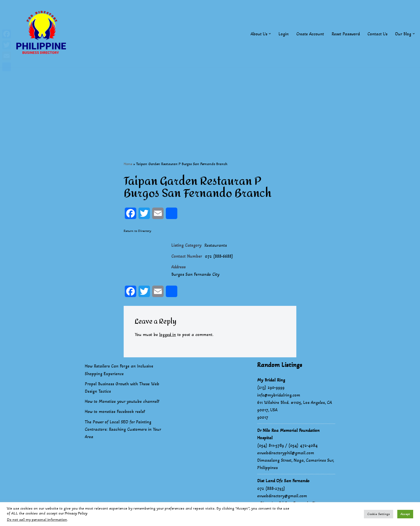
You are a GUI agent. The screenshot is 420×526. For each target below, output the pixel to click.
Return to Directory (137, 231)
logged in (168, 334)
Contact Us (377, 34)
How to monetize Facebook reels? (115, 411)
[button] (270, 34)
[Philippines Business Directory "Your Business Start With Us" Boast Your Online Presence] (42, 34)
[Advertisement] (210, 106)
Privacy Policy (76, 513)
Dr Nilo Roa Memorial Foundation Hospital (288, 434)
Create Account (310, 34)
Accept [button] (405, 514)
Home (128, 164)
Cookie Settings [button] (379, 514)
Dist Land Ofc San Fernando (283, 481)
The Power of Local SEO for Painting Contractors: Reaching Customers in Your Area (123, 429)
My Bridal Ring (271, 380)
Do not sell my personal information (37, 520)
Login (284, 34)
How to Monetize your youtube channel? (122, 401)
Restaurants (216, 245)
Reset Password (346, 34)
